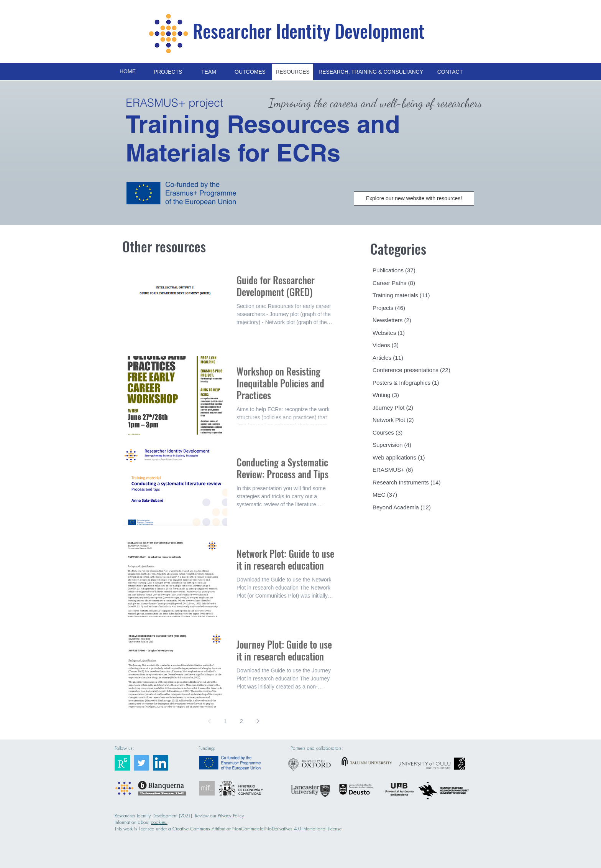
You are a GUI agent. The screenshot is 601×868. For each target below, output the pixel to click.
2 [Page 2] (241, 721)
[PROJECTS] (168, 72)
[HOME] (128, 72)
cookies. (159, 822)
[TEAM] (209, 72)
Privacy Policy (231, 816)
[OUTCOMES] (250, 72)
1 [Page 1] (225, 721)
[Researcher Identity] (122, 763)
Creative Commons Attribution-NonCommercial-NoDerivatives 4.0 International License (257, 829)
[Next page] (258, 721)
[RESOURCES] (293, 72)
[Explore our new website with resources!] (414, 198)
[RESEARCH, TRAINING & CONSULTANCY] (371, 72)
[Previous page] (209, 721)
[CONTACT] (450, 72)
